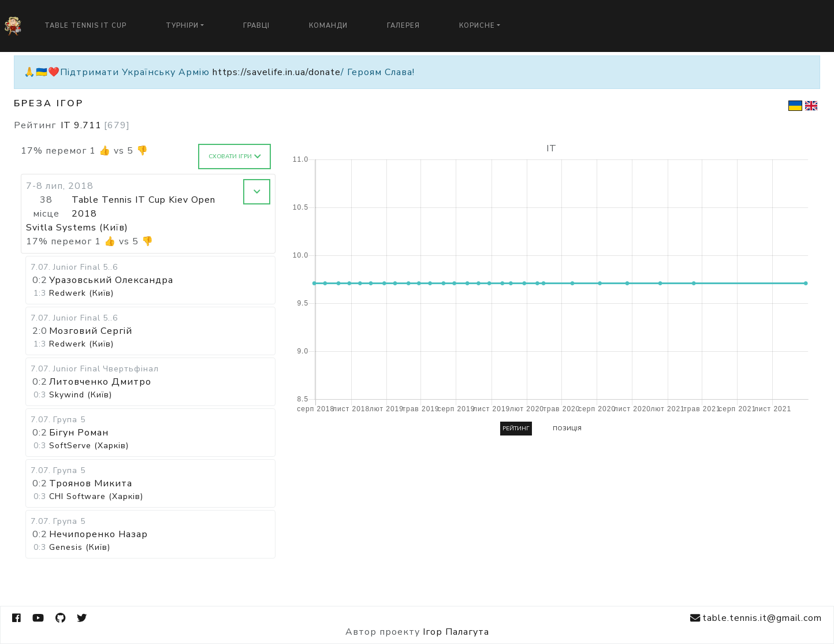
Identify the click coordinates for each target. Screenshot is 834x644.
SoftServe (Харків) (89, 446)
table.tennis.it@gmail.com (756, 618)
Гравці (256, 26)
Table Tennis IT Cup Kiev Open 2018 (144, 207)
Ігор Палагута (456, 632)
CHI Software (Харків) (96, 496)
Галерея (403, 26)
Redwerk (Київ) (81, 293)
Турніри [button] (182, 26)
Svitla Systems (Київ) (77, 228)
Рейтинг (516, 429)
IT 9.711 (95, 125)
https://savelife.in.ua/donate (277, 72)
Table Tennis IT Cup (85, 26)
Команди (328, 26)
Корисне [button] (477, 26)
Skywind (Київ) (81, 395)
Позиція (567, 429)
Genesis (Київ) (80, 547)
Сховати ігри (235, 157)
